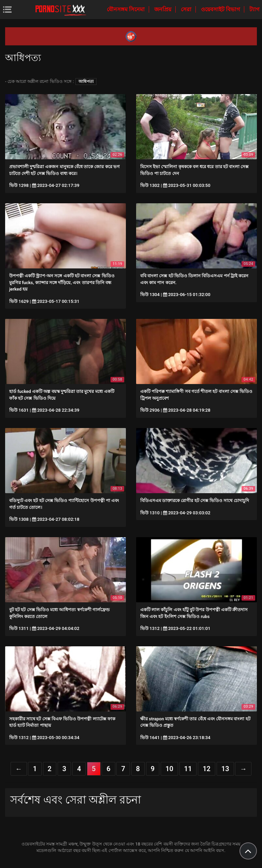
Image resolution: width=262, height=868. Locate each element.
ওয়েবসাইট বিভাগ (221, 9)
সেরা (187, 9)
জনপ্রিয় (163, 9)
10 (169, 769)
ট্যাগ (254, 9)
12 (207, 769)
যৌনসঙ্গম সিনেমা (126, 9)
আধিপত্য (86, 82)
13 (225, 769)
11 (188, 769)
